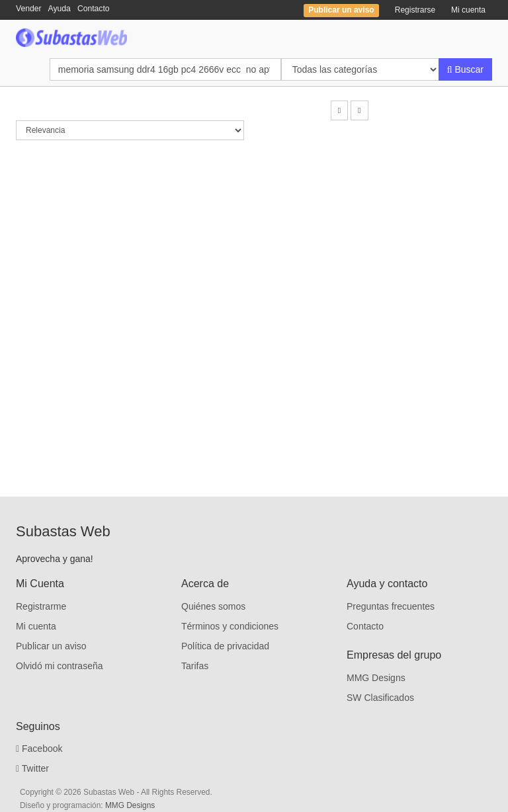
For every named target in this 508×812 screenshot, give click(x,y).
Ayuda (60, 9)
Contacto (94, 9)
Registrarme (41, 606)
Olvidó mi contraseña (60, 666)
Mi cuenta (468, 10)
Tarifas (195, 666)
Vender (29, 9)
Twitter (32, 768)
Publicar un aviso (51, 646)
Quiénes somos (213, 606)
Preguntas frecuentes (391, 606)
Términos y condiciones (230, 626)
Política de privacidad (225, 646)
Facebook (39, 749)
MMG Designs (376, 678)
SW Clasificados (380, 698)
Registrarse (415, 10)
